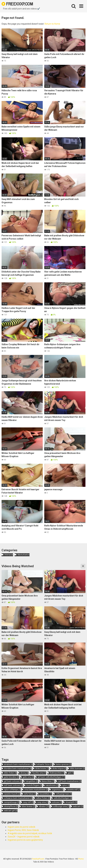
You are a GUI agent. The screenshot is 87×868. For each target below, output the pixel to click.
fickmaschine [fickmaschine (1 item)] (57, 773)
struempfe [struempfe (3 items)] (71, 802)
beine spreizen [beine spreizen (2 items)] (64, 764)
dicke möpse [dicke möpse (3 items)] (59, 768)
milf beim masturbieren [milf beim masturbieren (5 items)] (70, 781)
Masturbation (24, 555)
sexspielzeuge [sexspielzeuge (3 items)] (12, 802)
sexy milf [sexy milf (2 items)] (28, 802)
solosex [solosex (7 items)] (57, 802)
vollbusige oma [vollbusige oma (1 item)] (61, 806)
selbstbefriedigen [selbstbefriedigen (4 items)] (63, 798)
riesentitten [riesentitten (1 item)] (46, 794)
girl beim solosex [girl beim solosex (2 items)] (13, 781)
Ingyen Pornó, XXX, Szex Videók (23, 830)
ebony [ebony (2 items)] (25, 773)
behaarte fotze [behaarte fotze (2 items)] (44, 764)
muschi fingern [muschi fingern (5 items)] (34, 785)
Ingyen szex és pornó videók (22, 827)
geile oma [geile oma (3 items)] (28, 777)
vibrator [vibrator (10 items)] (44, 806)
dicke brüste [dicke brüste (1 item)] (42, 768)
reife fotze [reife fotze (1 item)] (30, 794)
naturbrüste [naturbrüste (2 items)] (52, 785)
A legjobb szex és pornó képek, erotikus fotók (30, 833)
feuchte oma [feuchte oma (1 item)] (39, 773)
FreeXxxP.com (38, 859)
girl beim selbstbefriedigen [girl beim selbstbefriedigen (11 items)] (51, 777)
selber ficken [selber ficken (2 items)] (43, 798)
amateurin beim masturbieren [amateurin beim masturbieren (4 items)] (18, 764)
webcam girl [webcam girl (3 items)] (11, 811)
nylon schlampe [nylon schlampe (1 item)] (12, 790)
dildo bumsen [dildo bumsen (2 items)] (78, 768)
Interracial (9, 555)
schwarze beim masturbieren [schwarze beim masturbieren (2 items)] (18, 798)
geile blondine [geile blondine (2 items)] (12, 777)
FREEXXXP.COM (17, 4)
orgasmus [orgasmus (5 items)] (58, 790)
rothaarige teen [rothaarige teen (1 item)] (64, 794)
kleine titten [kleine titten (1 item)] (48, 781)
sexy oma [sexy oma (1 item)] (43, 802)
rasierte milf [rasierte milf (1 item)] (74, 790)
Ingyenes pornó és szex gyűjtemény (25, 840)
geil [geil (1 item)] (71, 773)
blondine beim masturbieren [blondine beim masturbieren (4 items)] (18, 768)
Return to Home (52, 24)
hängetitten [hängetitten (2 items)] (32, 781)
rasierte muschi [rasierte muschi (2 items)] (12, 794)
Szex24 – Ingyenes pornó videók (24, 837)
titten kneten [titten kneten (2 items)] (29, 806)
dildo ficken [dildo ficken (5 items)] (10, 773)
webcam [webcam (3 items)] (78, 806)
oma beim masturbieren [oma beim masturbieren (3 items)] (36, 790)
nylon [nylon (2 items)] (66, 785)
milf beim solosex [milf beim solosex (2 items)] (13, 785)
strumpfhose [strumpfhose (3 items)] (11, 806)
